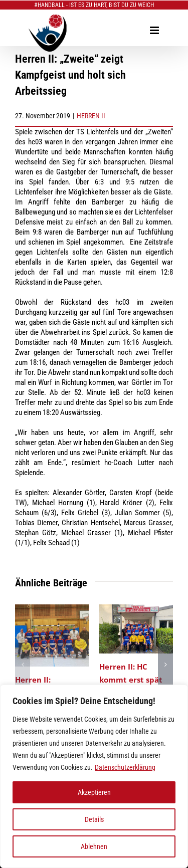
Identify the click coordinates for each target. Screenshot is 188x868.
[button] (23, 665)
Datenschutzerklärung (125, 767)
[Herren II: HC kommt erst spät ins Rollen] (136, 609)
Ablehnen (94, 846)
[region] (94, 776)
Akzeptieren (94, 792)
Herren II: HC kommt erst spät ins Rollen (131, 679)
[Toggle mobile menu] (155, 30)
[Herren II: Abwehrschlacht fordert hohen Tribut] (52, 609)
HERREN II (91, 116)
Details (94, 819)
